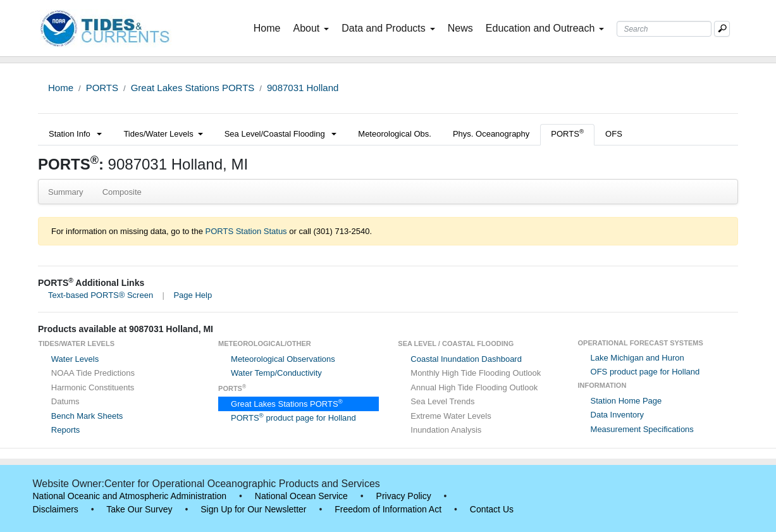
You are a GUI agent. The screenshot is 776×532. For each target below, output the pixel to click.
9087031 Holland (303, 88)
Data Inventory (618, 415)
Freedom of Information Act (388, 509)
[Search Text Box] (664, 29)
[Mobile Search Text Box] (722, 29)
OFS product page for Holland (645, 372)
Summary (66, 192)
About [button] (311, 28)
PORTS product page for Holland (293, 418)
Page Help (193, 295)
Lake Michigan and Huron (637, 358)
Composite (122, 192)
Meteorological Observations (283, 359)
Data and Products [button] (388, 28)
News (460, 28)
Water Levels (75, 359)
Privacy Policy (404, 496)
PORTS (102, 88)
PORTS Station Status (246, 231)
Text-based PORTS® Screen (101, 295)
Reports (66, 430)
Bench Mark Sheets (87, 416)
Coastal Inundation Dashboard (466, 359)
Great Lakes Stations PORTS (193, 88)
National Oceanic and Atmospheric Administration (130, 496)
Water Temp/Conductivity (276, 373)
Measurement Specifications (642, 429)
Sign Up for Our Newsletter (253, 509)
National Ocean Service (301, 496)
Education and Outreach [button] (545, 28)
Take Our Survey (139, 509)
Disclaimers (56, 509)
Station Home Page (626, 401)
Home (270, 27)
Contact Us (492, 509)
